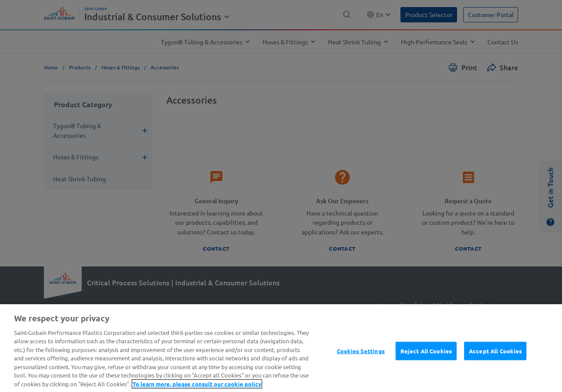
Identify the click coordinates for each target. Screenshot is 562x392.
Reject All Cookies (426, 364)
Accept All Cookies (495, 364)
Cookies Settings (361, 364)
